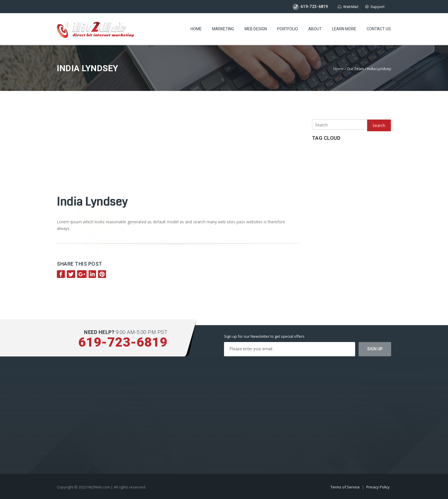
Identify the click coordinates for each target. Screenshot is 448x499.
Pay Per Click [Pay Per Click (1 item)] (324, 164)
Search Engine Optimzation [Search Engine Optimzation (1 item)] (362, 164)
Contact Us (379, 29)
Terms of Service (346, 487)
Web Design (256, 29)
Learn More (344, 29)
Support (375, 7)
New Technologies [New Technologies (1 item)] (358, 155)
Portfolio (288, 29)
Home (196, 29)
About (315, 29)
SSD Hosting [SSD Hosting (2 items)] (339, 184)
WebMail (348, 7)
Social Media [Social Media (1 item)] (338, 174)
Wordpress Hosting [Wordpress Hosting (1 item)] (361, 194)
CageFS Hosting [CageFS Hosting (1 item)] (326, 155)
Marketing (223, 29)
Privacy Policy (378, 487)
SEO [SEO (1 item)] (318, 174)
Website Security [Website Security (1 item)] (327, 194)
